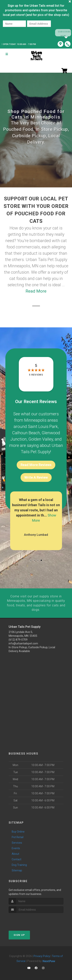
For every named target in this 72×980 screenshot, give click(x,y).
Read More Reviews (36, 465)
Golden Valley (41, 439)
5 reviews (36, 375)
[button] (31, 560)
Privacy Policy (42, 955)
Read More (36, 291)
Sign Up (19, 934)
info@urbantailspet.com (23, 642)
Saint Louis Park (43, 426)
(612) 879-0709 (18, 638)
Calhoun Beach (26, 433)
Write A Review (36, 477)
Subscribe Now (63, 33)
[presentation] (16, 33)
